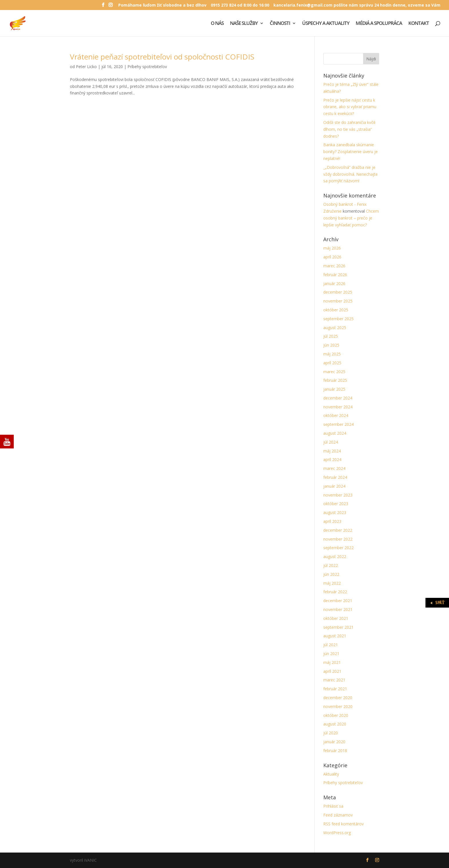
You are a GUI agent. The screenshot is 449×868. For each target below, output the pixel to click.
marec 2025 (334, 372)
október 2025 (336, 310)
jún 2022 (331, 574)
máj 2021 (332, 662)
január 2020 (334, 742)
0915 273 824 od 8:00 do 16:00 (240, 5)
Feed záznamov (338, 815)
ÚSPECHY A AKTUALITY (326, 24)
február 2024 (335, 477)
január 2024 (334, 486)
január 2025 (334, 389)
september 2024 (338, 424)
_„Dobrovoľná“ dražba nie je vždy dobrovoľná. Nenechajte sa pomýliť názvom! (350, 174)
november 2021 (338, 609)
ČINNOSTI (280, 24)
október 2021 (336, 618)
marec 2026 (334, 266)
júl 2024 (331, 442)
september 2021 (338, 627)
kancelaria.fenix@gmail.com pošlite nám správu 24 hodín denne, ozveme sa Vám (357, 5)
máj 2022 (332, 583)
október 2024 (336, 415)
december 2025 (338, 292)
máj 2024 (332, 451)
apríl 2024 (332, 459)
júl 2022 (331, 565)
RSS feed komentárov (343, 824)
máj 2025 (332, 354)
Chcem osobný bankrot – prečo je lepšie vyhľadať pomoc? (351, 218)
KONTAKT (419, 24)
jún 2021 (331, 654)
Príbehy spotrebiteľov (147, 67)
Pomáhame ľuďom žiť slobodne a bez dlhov (162, 5)
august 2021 (335, 636)
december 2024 (338, 398)
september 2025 (338, 319)
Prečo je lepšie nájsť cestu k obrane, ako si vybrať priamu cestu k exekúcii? (350, 107)
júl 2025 (331, 336)
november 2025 (338, 301)
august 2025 (335, 328)
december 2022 (338, 530)
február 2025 (335, 380)
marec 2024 (334, 468)
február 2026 (335, 275)
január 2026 (334, 283)
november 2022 (338, 539)
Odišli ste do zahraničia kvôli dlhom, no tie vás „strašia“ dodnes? (349, 129)
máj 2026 (332, 248)
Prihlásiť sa (333, 806)
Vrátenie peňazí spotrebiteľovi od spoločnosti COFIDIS (162, 57)
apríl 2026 (332, 257)
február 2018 (335, 751)
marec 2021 (334, 680)
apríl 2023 (332, 521)
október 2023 (336, 504)
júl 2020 (331, 733)
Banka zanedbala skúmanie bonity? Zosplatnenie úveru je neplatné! (350, 152)
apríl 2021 (332, 671)
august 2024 (335, 433)
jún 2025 (331, 345)
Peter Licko (86, 67)
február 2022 (335, 592)
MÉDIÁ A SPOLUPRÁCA (379, 24)
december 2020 (338, 698)
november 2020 (338, 706)
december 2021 (338, 601)
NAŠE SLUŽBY (244, 24)
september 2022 (338, 548)
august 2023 (335, 512)
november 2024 (338, 407)
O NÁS (217, 24)
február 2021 (335, 689)
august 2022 (335, 556)
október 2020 (336, 715)
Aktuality (331, 774)
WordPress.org (337, 833)
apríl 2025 (332, 363)
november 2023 (338, 495)
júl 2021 (331, 645)
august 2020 (335, 724)
